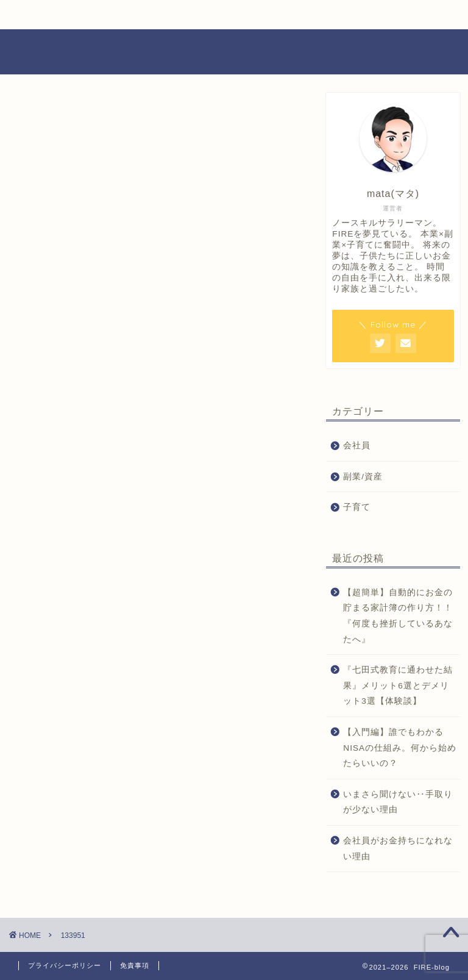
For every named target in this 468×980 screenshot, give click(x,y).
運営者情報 (275, 15)
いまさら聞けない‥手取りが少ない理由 (398, 802)
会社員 (357, 445)
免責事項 (135, 965)
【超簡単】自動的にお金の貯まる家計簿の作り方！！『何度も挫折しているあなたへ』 (398, 616)
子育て (357, 507)
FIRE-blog (234, 52)
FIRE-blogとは (129, 15)
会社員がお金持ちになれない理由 (398, 849)
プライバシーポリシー (65, 965)
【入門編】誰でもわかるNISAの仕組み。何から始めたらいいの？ (400, 748)
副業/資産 (363, 477)
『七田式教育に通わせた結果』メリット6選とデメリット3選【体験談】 (398, 685)
